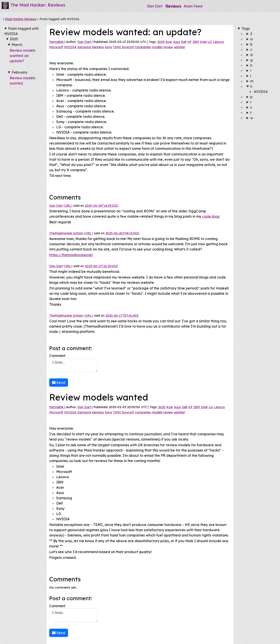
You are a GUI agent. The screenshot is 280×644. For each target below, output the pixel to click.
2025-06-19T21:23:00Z (101, 266)
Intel (203, 42)
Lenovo (218, 42)
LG (210, 42)
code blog (211, 216)
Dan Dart (155, 6)
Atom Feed (193, 6)
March (17, 45)
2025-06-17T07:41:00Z (122, 316)
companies (143, 47)
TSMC (117, 47)
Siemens (98, 47)
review (168, 47)
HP (189, 42)
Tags (246, 28)
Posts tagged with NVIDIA (22, 31)
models (157, 47)
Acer (169, 42)
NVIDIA (70, 47)
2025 (14, 39)
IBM (196, 42)
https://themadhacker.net (71, 255)
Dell (184, 42)
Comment (73, 363)
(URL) (68, 206)
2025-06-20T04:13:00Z (122, 233)
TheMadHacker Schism (66, 233)
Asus (177, 42)
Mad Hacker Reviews (21, 19)
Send (59, 383)
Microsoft (56, 47)
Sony (108, 47)
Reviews (173, 6)
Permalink (56, 42)
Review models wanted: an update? (22, 56)
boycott (128, 47)
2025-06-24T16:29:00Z (101, 206)
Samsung (84, 47)
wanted (179, 47)
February (19, 72)
